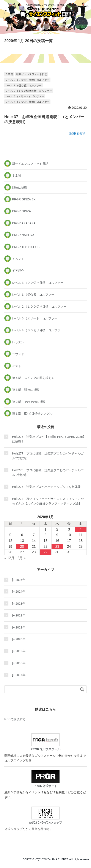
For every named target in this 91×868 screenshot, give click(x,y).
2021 (18, 627)
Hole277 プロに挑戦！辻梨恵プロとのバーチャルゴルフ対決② (48, 456)
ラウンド (18, 354)
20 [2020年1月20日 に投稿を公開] (22, 547)
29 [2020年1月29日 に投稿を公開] (45, 552)
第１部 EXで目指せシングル (32, 413)
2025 (18, 580)
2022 (18, 615)
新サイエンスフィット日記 (32, 74)
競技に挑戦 (20, 188)
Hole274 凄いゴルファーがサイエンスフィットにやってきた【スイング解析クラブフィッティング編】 (48, 501)
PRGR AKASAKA (24, 223)
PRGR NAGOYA (23, 235)
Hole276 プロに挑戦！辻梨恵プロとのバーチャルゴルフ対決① (48, 473)
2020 (18, 639)
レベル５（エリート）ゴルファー (25, 96)
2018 (18, 663)
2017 (18, 675)
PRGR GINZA (21, 211)
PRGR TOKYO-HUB (26, 247)
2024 (18, 592)
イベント (18, 259)
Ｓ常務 (9, 74)
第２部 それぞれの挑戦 (29, 402)
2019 (18, 651)
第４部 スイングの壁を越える (33, 378)
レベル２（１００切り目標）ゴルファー (29, 91)
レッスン (18, 342)
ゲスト (17, 366)
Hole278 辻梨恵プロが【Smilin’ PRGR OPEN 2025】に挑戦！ (49, 439)
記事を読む (78, 133)
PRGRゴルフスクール (45, 742)
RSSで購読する (15, 719)
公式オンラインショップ (45, 815)
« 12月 (9, 558)
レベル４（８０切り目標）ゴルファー (27, 102)
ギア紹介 (18, 271)
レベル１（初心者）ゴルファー (24, 85)
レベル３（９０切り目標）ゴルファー (27, 80)
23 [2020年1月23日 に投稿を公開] (57, 547)
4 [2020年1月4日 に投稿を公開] (81, 529)
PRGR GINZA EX (24, 199)
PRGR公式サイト (45, 779)
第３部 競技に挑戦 (26, 390)
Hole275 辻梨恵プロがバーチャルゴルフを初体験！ (48, 487)
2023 (18, 604)
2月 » (22, 558)
